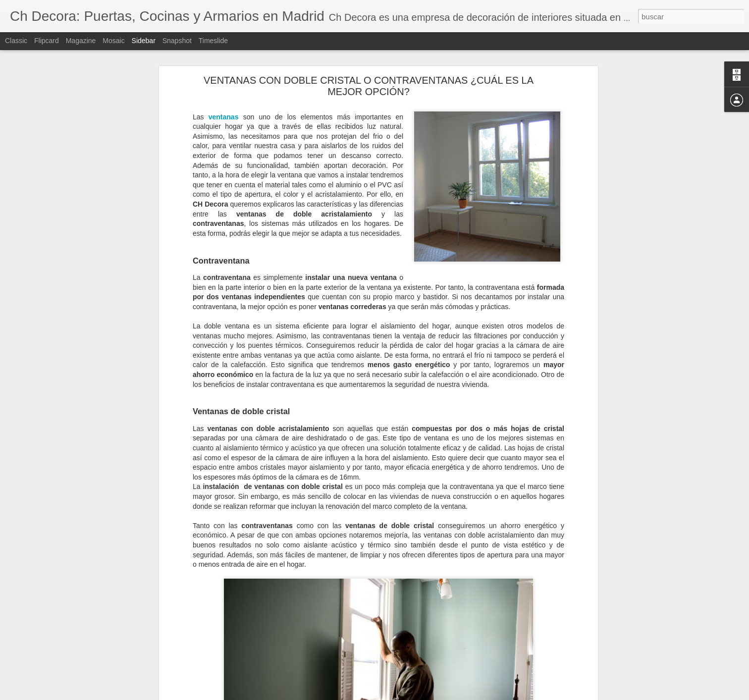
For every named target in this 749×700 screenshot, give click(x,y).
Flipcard (47, 41)
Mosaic (113, 41)
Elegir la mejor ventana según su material (79, 640)
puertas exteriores (385, 630)
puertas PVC (436, 630)
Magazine (81, 41)
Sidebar (144, 41)
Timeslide (213, 41)
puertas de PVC (329, 630)
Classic (16, 41)
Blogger (413, 695)
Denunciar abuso (446, 695)
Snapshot (177, 41)
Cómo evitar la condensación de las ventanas (84, 685)
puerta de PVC (189, 630)
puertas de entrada (272, 630)
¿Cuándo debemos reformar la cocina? (76, 662)
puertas (227, 630)
